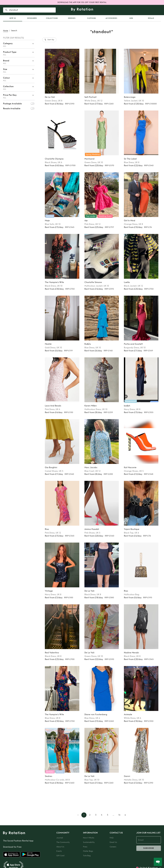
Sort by (49, 40)
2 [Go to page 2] (90, 815)
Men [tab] (131, 18)
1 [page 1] (84, 815)
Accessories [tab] (111, 18)
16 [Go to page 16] (119, 815)
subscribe (149, 848)
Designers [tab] (32, 18)
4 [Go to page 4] (102, 815)
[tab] (13, 18)
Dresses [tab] (72, 18)
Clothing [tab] (92, 18)
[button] (19, 44)
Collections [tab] (52, 18)
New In (13, 18)
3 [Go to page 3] (96, 815)
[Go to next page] (125, 815)
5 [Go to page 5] (107, 815)
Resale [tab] (151, 18)
